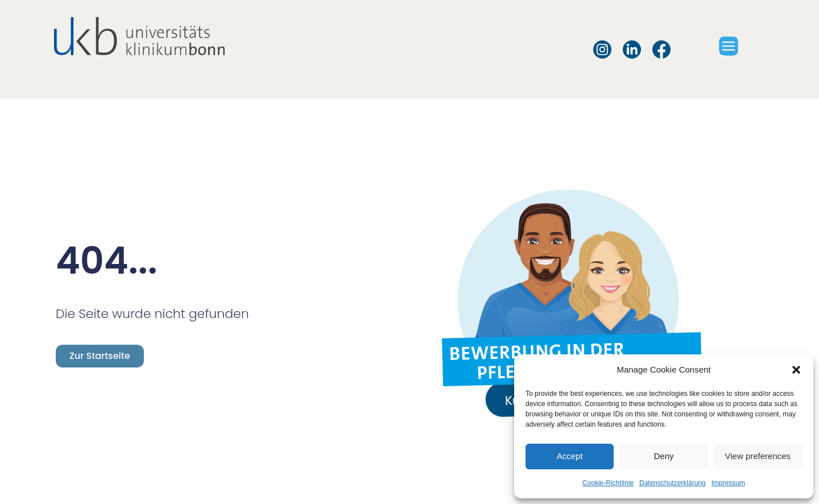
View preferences (758, 456)
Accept (570, 456)
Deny (663, 456)
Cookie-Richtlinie (608, 483)
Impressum (728, 483)
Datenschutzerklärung (673, 483)
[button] (796, 370)
